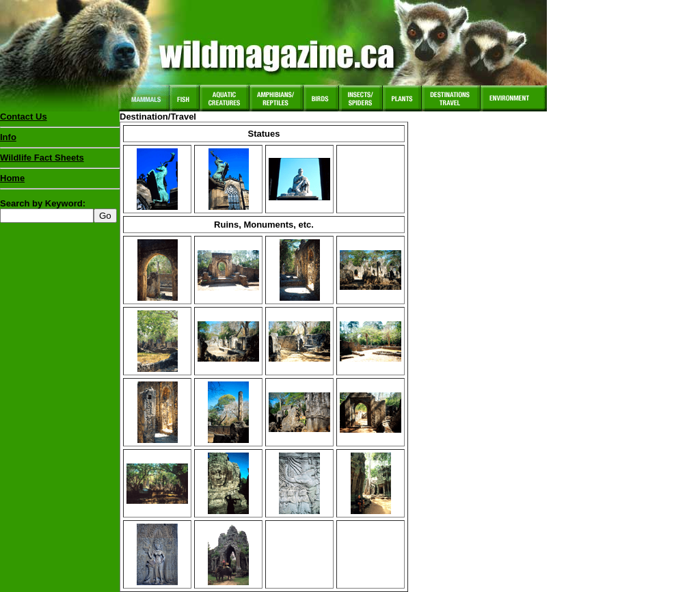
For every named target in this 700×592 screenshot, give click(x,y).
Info (8, 137)
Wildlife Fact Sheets (60, 161)
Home (12, 178)
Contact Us (24, 117)
